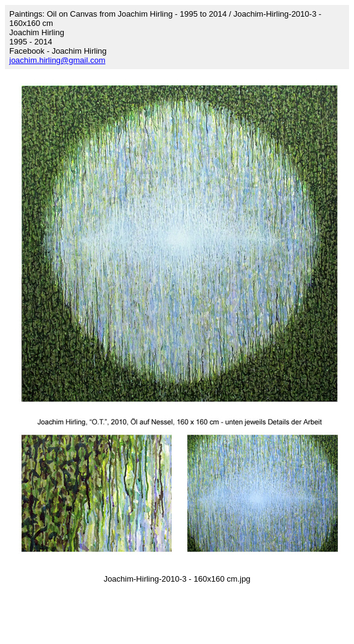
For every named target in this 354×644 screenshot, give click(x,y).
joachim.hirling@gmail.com (57, 60)
